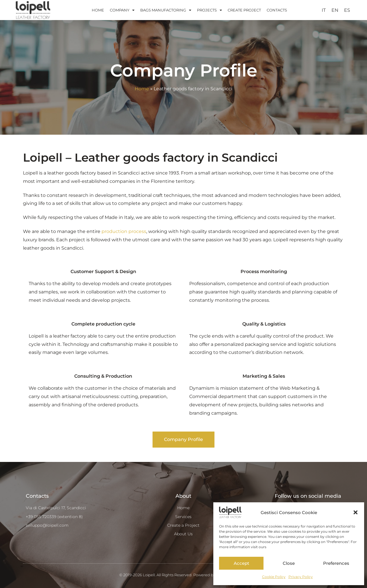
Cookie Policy (274, 577)
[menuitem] (324, 10)
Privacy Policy (301, 577)
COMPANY (122, 10)
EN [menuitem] (335, 10)
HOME (98, 10)
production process (124, 231)
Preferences (336, 563)
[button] (356, 512)
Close (289, 563)
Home (142, 89)
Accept (241, 563)
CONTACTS (277, 10)
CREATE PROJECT (244, 10)
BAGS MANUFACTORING (166, 10)
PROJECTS (209, 10)
